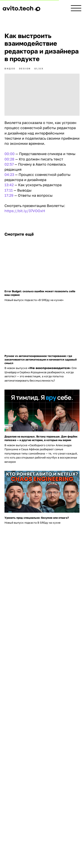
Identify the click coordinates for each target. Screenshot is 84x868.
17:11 (9, 190)
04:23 (9, 175)
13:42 (9, 185)
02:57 (9, 164)
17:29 (9, 195)
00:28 (9, 159)
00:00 (10, 154)
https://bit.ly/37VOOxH (25, 211)
